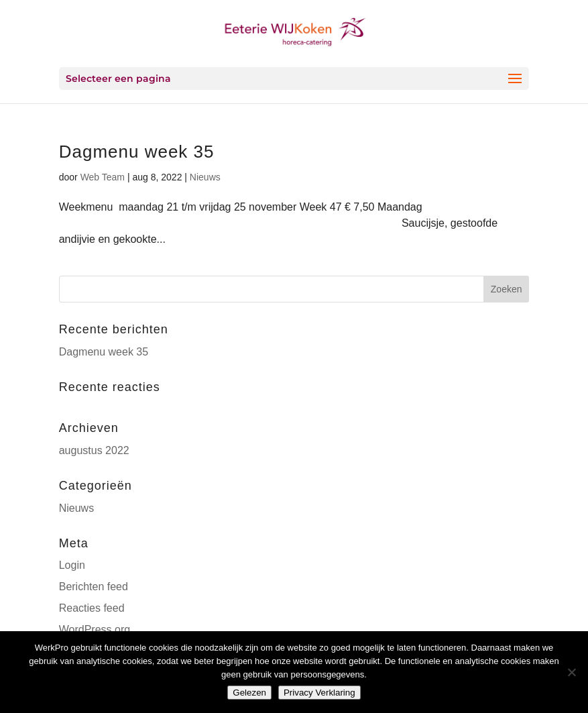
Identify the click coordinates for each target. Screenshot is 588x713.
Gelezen (249, 693)
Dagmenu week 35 (137, 152)
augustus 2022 (94, 450)
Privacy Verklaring (319, 693)
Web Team (103, 177)
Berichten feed (94, 587)
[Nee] (571, 672)
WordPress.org (95, 629)
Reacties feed (92, 608)
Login (72, 565)
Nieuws (205, 177)
